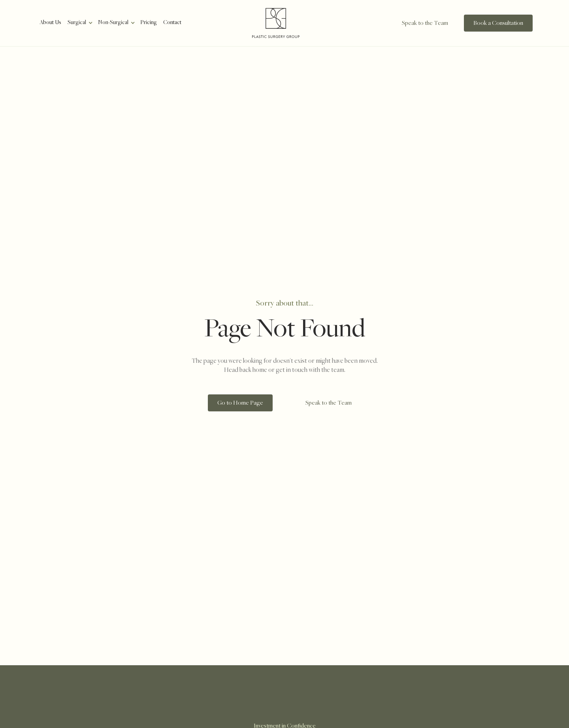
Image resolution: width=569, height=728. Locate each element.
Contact (172, 23)
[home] (276, 23)
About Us (50, 23)
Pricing (149, 23)
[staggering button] (417, 23)
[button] (80, 23)
